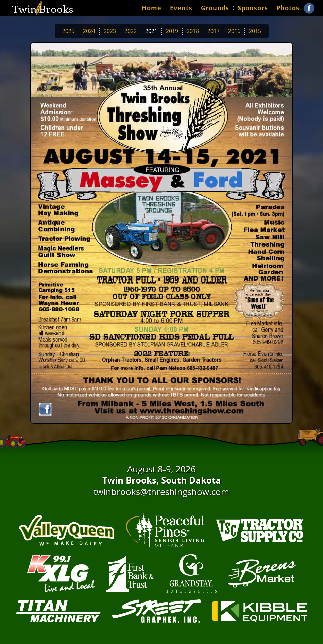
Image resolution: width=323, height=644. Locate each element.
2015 (255, 31)
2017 (214, 31)
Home (152, 8)
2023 (110, 31)
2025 (68, 31)
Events (181, 8)
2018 (193, 31)
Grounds (215, 8)
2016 (234, 31)
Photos (288, 8)
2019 (172, 31)
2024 (89, 31)
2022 (131, 31)
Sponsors (253, 8)
